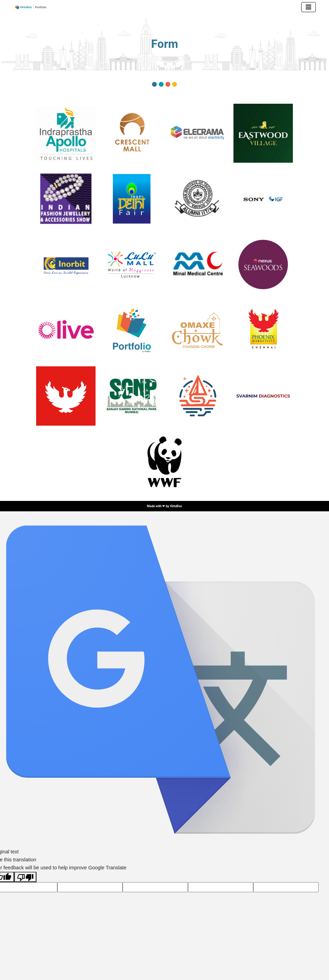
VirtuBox (176, 506)
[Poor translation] (25, 877)
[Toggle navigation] (309, 7)
